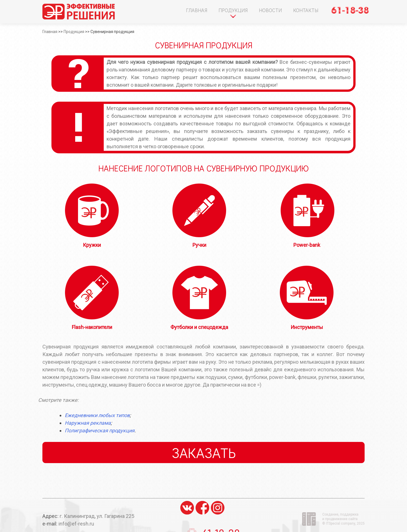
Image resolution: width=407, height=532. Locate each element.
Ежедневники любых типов (97, 415)
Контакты (306, 10)
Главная (197, 10)
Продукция (233, 10)
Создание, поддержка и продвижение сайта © (343, 519)
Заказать (204, 453)
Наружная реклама (88, 423)
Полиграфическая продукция (100, 430)
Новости (270, 10)
